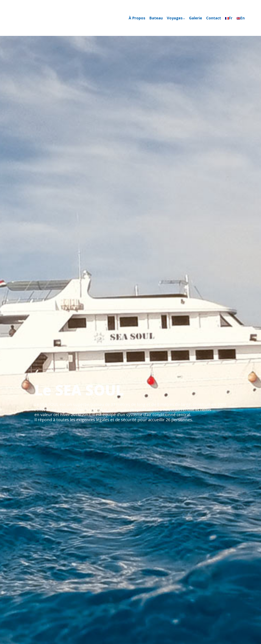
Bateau (156, 18)
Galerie (196, 18)
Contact (214, 18)
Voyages (176, 18)
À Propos (137, 18)
